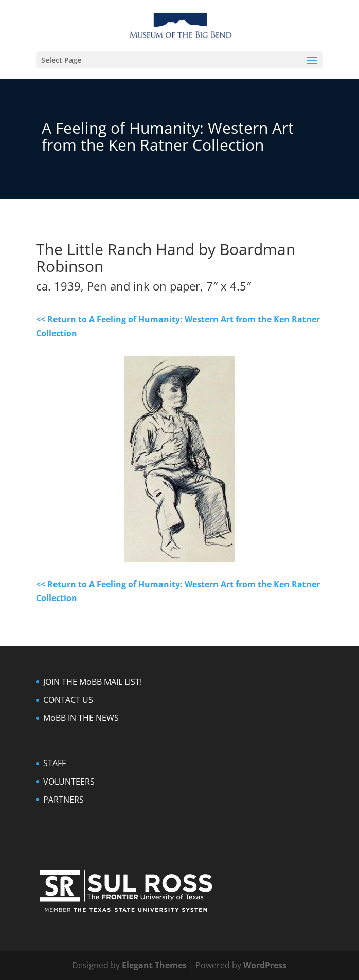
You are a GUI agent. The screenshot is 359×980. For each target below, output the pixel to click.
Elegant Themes (154, 965)
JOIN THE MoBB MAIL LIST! (93, 682)
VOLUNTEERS (69, 782)
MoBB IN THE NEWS (81, 718)
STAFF (55, 763)
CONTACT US (68, 700)
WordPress (265, 965)
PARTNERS (64, 800)
